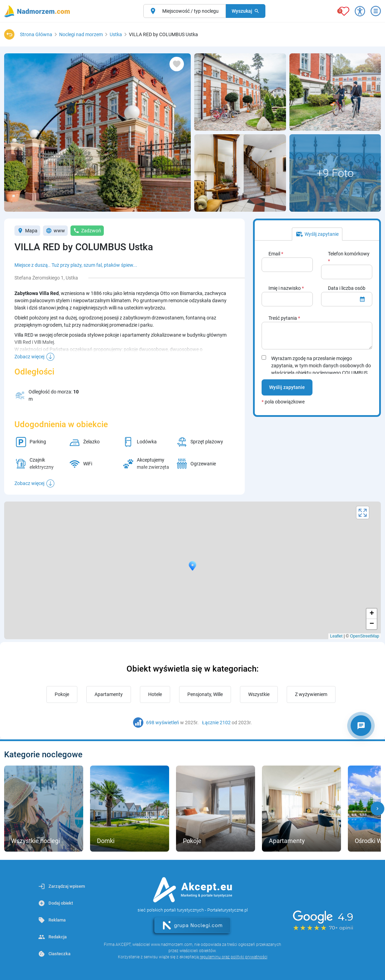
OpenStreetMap (365, 636)
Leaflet (336, 636)
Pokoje (62, 694)
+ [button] (372, 614)
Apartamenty (109, 694)
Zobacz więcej (29, 357)
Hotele (155, 694)
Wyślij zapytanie (287, 387)
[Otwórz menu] (376, 11)
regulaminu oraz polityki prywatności (234, 957)
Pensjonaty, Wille (205, 694)
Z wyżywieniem (311, 694)
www (55, 231)
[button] (377, 809)
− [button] (372, 624)
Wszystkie (259, 694)
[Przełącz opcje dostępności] (360, 11)
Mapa (27, 231)
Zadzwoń (87, 231)
